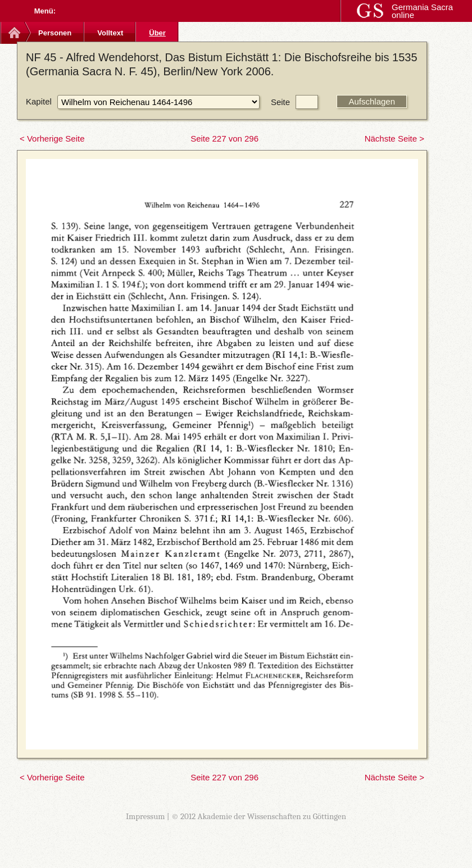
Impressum (146, 816)
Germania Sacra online (422, 11)
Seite (280, 102)
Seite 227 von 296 (224, 138)
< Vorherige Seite (52, 138)
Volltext (110, 33)
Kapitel (39, 101)
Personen (55, 33)
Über (157, 33)
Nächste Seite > (394, 138)
